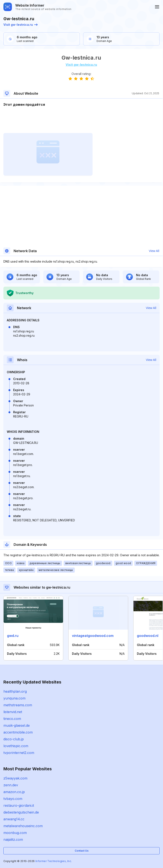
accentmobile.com (18, 732)
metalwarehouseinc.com (23, 826)
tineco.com (12, 719)
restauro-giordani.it (19, 805)
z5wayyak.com (15, 778)
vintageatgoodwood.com (93, 636)
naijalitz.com (13, 839)
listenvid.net (13, 712)
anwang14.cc (14, 819)
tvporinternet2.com (19, 753)
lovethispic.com (16, 746)
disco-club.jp (14, 739)
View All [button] (154, 251)
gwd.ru (13, 636)
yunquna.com (14, 698)
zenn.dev (11, 785)
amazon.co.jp (14, 792)
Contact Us (82, 851)
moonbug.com (15, 833)
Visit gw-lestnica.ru (20, 25)
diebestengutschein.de (21, 812)
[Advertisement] (81, 120)
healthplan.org (15, 691)
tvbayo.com (13, 799)
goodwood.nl (148, 636)
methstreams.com (18, 705)
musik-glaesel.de (17, 725)
